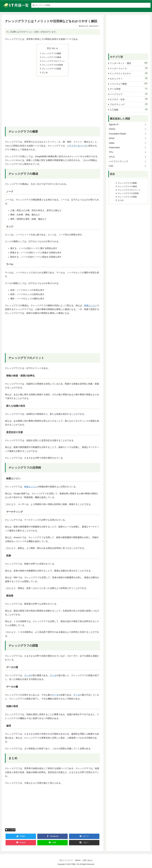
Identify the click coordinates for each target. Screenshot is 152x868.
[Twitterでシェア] (21, 837)
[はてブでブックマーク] (84, 837)
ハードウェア (129, 94)
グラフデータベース (77, 146)
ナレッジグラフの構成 (52, 57)
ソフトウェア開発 (129, 84)
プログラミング (129, 104)
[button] (84, 843)
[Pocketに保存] (21, 843)
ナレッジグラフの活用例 (52, 65)
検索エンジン (90, 306)
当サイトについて (66, 861)
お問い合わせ (88, 861)
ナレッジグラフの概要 (52, 54)
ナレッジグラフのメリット (53, 61)
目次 (49, 48)
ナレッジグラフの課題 (52, 69)
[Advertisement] (52, 104)
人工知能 (129, 109)
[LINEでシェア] (52, 843)
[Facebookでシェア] (52, 837)
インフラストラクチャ (129, 73)
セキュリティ (129, 78)
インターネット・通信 (129, 63)
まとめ (45, 73)
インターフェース (129, 68)
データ (27, 676)
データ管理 (10, 830)
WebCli (78, 861)
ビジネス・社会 (129, 99)
